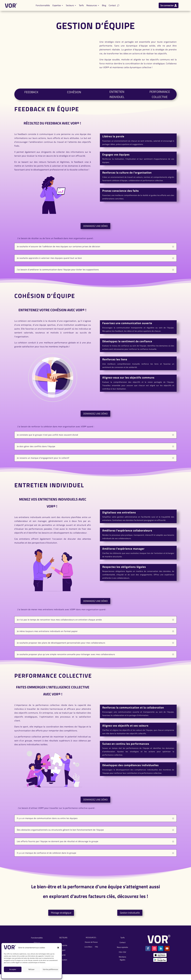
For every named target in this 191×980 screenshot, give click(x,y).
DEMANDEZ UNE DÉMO (95, 231)
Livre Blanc (88, 952)
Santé (63, 960)
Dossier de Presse (91, 947)
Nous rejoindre (122, 952)
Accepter (13, 969)
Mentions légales (29, 975)
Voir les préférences (50, 969)
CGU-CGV (38, 975)
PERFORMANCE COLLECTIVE (160, 97)
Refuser (31, 969)
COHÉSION (74, 96)
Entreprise (63, 950)
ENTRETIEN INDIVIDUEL (117, 97)
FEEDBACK (31, 96)
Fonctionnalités (43, 5)
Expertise (57, 5)
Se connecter (167, 5)
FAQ (96, 952)
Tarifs (81, 5)
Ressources (92, 5)
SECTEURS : (63, 944)
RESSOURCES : (91, 942)
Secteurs (70, 5)
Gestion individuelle (130, 917)
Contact (112, 5)
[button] (58, 948)
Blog (104, 5)
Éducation (63, 965)
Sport (63, 955)
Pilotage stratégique (61, 917)
